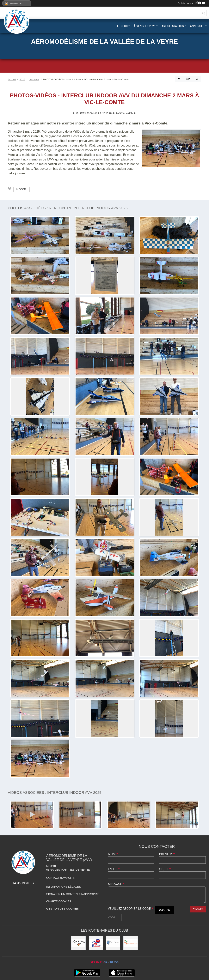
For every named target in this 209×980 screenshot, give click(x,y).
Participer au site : (191, 3)
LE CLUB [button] (122, 26)
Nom (113, 854)
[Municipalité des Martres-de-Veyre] (131, 943)
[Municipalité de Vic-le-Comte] (78, 943)
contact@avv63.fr (61, 878)
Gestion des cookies (63, 909)
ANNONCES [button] (197, 26)
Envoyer (198, 909)
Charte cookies (59, 901)
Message (116, 884)
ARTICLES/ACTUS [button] (173, 26)
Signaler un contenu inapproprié (73, 894)
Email (114, 869)
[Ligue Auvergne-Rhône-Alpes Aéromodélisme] (96, 943)
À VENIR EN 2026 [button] (145, 26)
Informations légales (64, 887)
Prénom (167, 854)
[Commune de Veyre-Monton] (113, 943)
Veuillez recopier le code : (131, 909)
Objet (165, 869)
